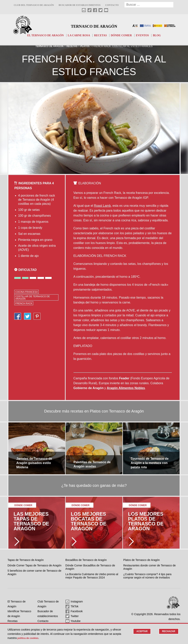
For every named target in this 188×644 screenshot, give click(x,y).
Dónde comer (123, 35)
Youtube (73, 621)
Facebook (74, 611)
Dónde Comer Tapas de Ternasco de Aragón (34, 565)
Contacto (112, 5)
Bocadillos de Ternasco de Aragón (86, 560)
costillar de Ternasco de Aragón (32, 298)
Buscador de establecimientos (80, 5)
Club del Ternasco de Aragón (34, 5)
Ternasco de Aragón (94, 26)
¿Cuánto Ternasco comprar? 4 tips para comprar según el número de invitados (147, 576)
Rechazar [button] (168, 631)
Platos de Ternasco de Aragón (142, 560)
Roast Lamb (102, 206)
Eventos (145, 35)
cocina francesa (26, 292)
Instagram (74, 602)
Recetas (101, 35)
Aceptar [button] (141, 631)
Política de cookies (30, 638)
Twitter (72, 616)
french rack (24, 303)
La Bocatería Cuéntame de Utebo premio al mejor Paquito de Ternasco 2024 (92, 576)
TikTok (72, 607)
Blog (161, 35)
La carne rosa (78, 35)
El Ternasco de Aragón (43, 35)
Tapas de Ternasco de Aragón (26, 560)
